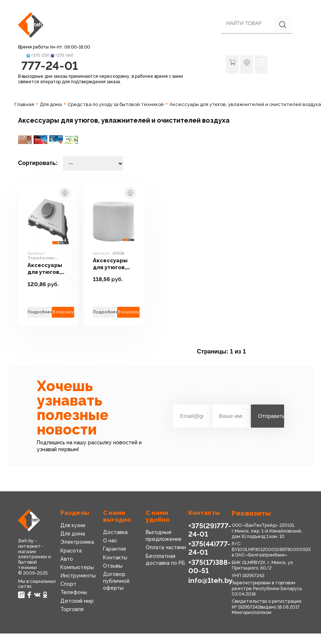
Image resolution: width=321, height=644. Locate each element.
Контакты (115, 558)
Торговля (72, 609)
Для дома (73, 534)
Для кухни (73, 525)
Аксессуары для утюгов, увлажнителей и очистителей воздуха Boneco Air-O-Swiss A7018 (114, 264)
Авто (67, 559)
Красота (71, 551)
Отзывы (113, 566)
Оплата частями (166, 547)
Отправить (271, 416)
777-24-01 (50, 66)
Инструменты (78, 576)
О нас (110, 541)
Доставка (115, 532)
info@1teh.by (211, 581)
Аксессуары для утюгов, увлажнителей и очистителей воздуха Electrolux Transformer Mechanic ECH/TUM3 (48, 269)
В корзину (63, 312)
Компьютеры (77, 567)
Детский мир (77, 601)
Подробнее (39, 312)
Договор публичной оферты (116, 581)
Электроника (77, 542)
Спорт (68, 584)
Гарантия (114, 549)
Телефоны (74, 592)
